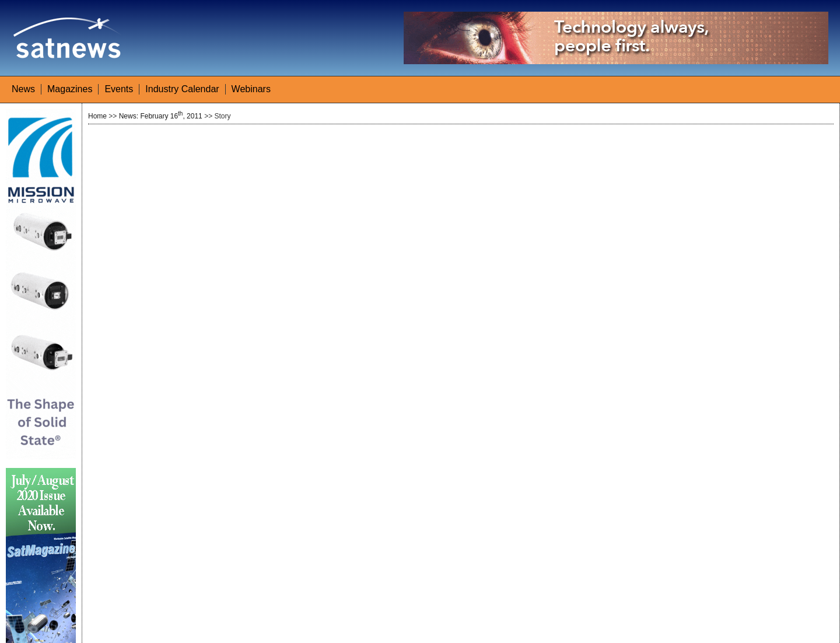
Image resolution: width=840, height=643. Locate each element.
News (23, 89)
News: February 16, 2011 (161, 116)
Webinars (251, 89)
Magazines (70, 89)
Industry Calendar (182, 89)
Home (97, 116)
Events (119, 89)
